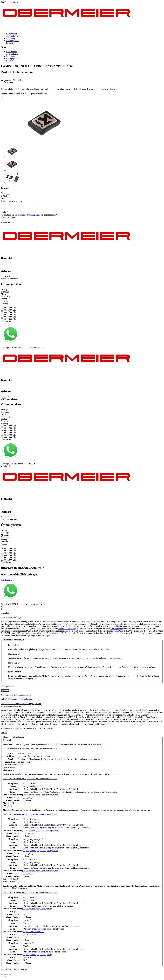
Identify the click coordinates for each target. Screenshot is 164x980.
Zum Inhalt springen (9, 2)
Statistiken (14, 656)
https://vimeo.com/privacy (34, 934)
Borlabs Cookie (24, 755)
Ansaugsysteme (12, 41)
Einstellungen (116, 630)
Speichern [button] (5, 693)
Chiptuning (11, 38)
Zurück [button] (4, 735)
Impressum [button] (37, 706)
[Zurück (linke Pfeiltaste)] (2, 978)
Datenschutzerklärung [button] (23, 706)
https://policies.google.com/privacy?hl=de (41, 797)
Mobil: (4, 199)
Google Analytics (31, 788)
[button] (82, 47)
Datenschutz (17, 347)
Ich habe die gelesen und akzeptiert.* (30, 217)
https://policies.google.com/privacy (38, 911)
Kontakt (9, 43)
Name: (4, 193)
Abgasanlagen (12, 36)
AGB (26, 347)
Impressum (6, 347)
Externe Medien (16, 674)
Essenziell (14, 647)
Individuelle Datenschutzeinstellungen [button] (17, 701)
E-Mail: (4, 196)
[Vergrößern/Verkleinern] (10, 976)
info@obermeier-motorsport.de (14, 268)
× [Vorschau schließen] (2, 608)
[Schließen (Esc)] (2, 976)
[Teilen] (5, 976)
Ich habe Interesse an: (10, 201)
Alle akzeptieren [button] (8, 688)
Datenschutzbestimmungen (26, 217)
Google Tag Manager (32, 824)
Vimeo (26, 925)
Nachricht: (6, 214)
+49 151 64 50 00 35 (9, 265)
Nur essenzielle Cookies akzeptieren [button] (16, 697)
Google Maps (29, 902)
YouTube (27, 948)
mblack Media (52, 350)
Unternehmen (12, 34)
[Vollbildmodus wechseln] (7, 976)
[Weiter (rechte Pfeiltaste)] (5, 978)
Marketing (14, 665)
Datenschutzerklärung (67, 630)
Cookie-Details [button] (7, 706)
